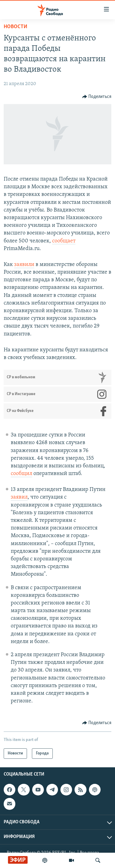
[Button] (97, 97)
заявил (19, 497)
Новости (15, 27)
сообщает (64, 241)
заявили (24, 265)
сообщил (21, 474)
